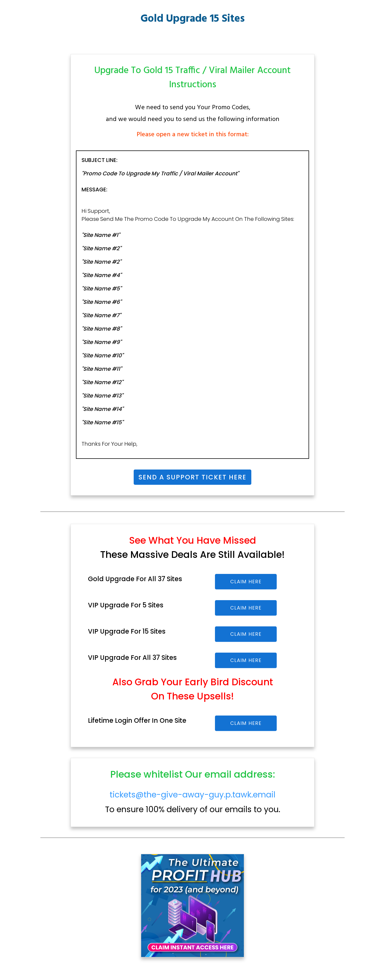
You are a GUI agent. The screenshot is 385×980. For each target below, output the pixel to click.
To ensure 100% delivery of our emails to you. (193, 802)
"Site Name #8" (101, 329)
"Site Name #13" (102, 396)
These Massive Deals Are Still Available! (192, 555)
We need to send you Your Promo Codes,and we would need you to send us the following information (193, 113)
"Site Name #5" (101, 289)
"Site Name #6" (101, 302)
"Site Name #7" (101, 315)
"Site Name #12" (102, 382)
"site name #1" (101, 235)
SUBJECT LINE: (100, 160)
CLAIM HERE (246, 582)
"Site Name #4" (101, 275)
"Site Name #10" (102, 355)
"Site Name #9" (101, 342)
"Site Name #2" (101, 248)
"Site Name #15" (102, 422)
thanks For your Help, (109, 444)
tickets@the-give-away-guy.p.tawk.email (192, 795)
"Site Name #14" (102, 409)
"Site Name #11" (102, 369)
